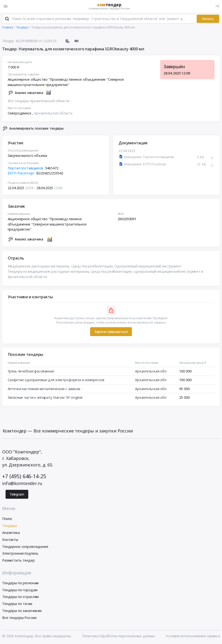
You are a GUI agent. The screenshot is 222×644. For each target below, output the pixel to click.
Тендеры (10, 526)
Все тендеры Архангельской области (39, 101)
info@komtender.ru (22, 483)
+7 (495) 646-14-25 (24, 476)
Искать (208, 19)
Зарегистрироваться (111, 332)
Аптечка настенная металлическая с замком (44, 389)
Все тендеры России (19, 618)
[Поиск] (7, 19)
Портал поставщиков (25, 168)
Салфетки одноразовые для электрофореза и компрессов (56, 380)
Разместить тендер (18, 560)
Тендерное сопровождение (25, 547)
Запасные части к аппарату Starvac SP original (45, 397)
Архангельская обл (151, 371)
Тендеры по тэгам (17, 604)
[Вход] (217, 6)
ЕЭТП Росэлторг (21, 173)
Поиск (7, 519)
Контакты (10, 540)
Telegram (17, 494)
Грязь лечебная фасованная (31, 371)
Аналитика (11, 533)
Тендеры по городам (20, 590)
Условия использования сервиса (193, 636)
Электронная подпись (20, 553)
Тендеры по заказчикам (22, 611)
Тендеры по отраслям (20, 597)
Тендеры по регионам (20, 583)
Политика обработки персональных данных (119, 636)
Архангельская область (53, 113)
